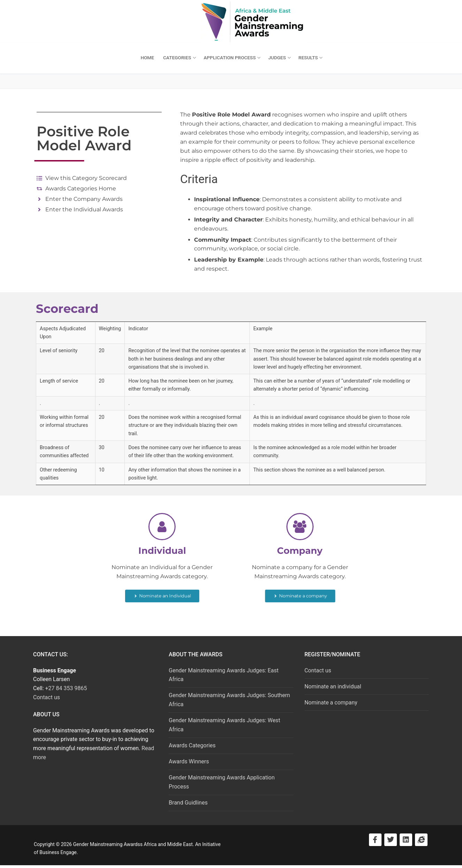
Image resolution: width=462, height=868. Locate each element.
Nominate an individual (333, 686)
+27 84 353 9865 (66, 688)
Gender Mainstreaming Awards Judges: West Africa (224, 725)
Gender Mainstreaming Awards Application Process (222, 782)
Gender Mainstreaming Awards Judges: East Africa (224, 675)
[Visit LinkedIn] (406, 840)
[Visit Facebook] (375, 840)
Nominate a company (331, 703)
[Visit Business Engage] (421, 840)
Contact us (47, 697)
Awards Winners (189, 761)
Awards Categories (192, 745)
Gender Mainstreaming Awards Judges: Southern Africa (229, 700)
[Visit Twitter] (391, 840)
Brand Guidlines (188, 803)
